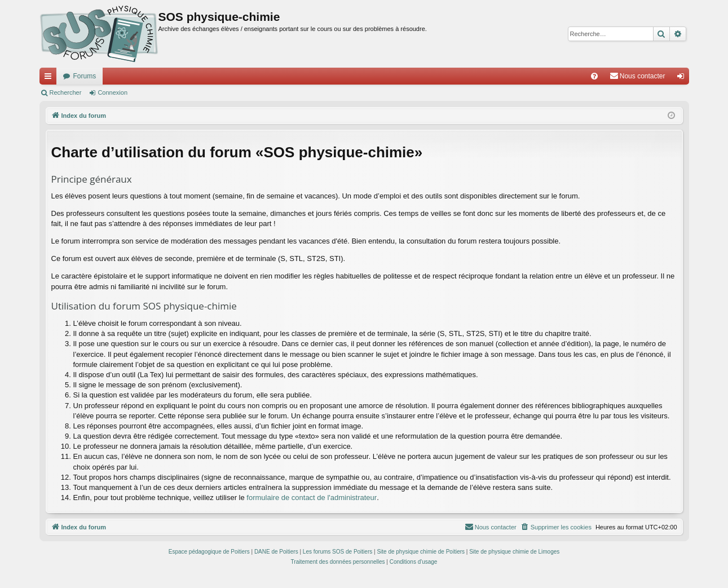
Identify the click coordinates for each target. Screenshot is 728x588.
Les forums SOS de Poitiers (337, 552)
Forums (85, 76)
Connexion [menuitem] (683, 78)
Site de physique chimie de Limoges (514, 552)
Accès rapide (50, 78)
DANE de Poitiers (276, 552)
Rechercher (66, 92)
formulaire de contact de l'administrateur (312, 498)
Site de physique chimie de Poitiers (421, 552)
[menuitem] (594, 76)
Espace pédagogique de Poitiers (209, 552)
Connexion (112, 92)
